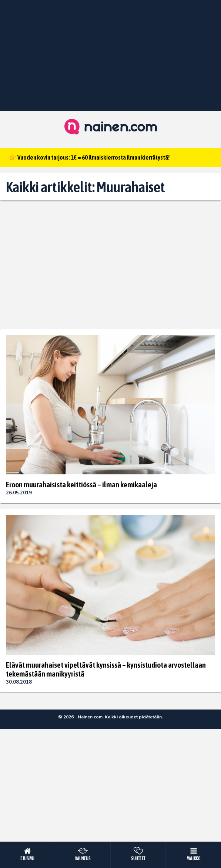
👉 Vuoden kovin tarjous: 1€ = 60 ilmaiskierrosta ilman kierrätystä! (89, 157)
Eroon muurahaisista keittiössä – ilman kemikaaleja (81, 484)
